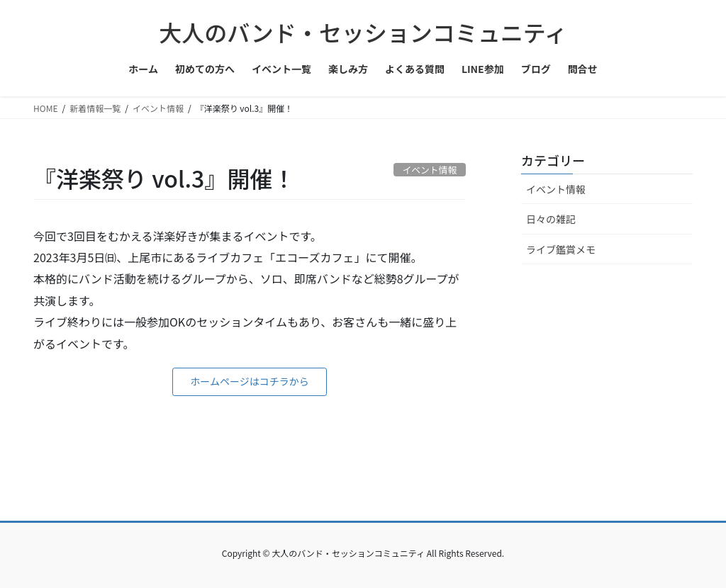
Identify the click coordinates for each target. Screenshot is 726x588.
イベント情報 (556, 189)
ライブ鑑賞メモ (561, 249)
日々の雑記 (551, 219)
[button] (249, 382)
